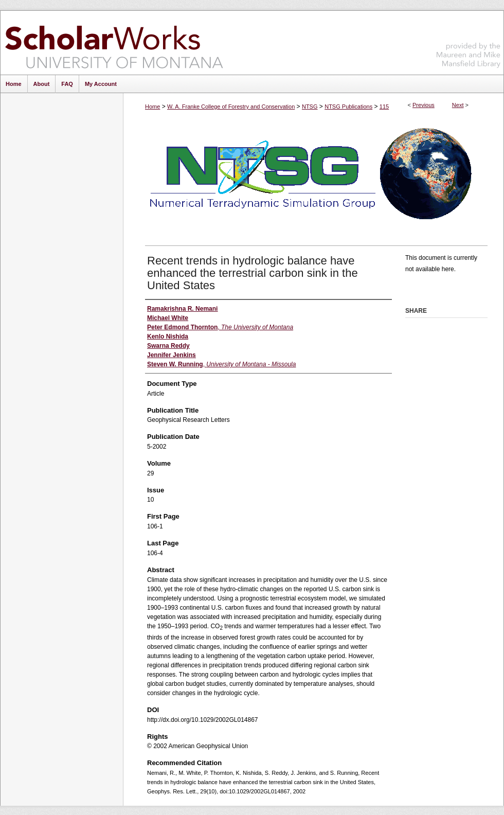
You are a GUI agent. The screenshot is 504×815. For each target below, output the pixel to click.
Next (458, 105)
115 (384, 107)
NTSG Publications (348, 107)
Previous (424, 105)
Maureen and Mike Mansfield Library (469, 41)
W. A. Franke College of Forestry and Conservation (231, 107)
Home (152, 107)
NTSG (310, 107)
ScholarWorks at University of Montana (114, 43)
